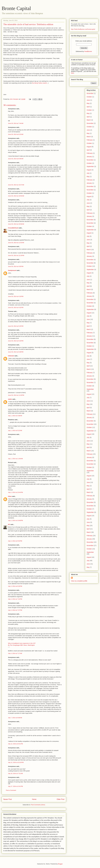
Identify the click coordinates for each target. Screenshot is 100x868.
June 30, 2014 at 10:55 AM (16, 196)
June (88, 100)
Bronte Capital (16, 8)
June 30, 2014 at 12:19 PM (16, 255)
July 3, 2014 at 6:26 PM (15, 586)
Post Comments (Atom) (38, 805)
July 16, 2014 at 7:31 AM (15, 773)
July (88, 173)
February (90, 140)
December (90, 123)
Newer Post (8, 799)
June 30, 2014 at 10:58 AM (16, 224)
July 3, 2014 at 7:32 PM (15, 599)
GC (9, 524)
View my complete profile (79, 581)
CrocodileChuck (13, 228)
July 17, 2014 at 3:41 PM (15, 786)
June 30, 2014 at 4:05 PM (16, 266)
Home (34, 799)
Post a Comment (11, 790)
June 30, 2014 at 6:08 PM (16, 352)
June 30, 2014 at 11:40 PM (16, 395)
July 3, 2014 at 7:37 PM (15, 610)
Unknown (11, 356)
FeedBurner (88, 51)
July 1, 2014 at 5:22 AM (15, 430)
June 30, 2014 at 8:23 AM (16, 134)
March (89, 120)
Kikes (10, 496)
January (89, 157)
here (72, 73)
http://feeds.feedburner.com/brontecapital (83, 29)
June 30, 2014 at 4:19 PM (16, 296)
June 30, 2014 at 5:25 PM (16, 326)
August (89, 147)
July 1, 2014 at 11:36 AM (15, 459)
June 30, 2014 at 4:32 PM (16, 307)
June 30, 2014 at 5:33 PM (16, 341)
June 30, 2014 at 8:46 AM (16, 159)
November (90, 93)
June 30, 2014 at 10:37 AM (16, 185)
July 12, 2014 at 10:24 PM (16, 762)
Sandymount (12, 270)
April (88, 107)
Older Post (61, 799)
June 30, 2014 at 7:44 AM (16, 123)
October (89, 97)
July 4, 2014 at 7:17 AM (15, 653)
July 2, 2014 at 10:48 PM (15, 520)
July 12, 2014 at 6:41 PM (15, 744)
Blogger (60, 864)
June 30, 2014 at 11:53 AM (16, 243)
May (88, 103)
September (90, 166)
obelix (10, 399)
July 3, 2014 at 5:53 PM (15, 541)
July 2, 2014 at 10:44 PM (15, 492)
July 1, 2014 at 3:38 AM (15, 416)
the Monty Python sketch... (40, 83)
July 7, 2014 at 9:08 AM (15, 718)
